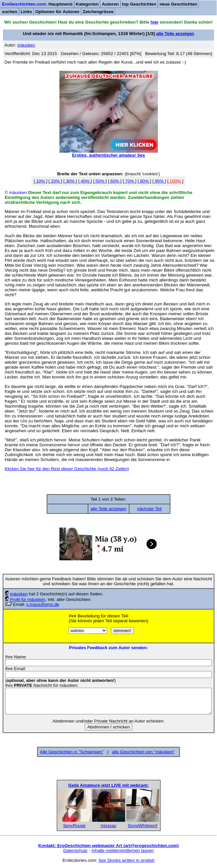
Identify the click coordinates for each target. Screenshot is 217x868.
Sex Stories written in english (127, 860)
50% (100, 181)
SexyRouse (74, 826)
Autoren (110, 4)
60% (115, 181)
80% (144, 181)
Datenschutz (76, 850)
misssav (108, 826)
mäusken (19, 594)
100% (175, 181)
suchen (10, 12)
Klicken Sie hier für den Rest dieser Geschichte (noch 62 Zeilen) (67, 469)
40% (85, 181)
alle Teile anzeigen (175, 34)
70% (130, 181)
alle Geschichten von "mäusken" (143, 752)
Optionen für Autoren (57, 12)
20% (55, 181)
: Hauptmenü (37, 4)
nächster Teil (150, 509)
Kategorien (87, 4)
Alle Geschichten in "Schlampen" (72, 752)
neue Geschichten (178, 4)
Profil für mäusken (27, 599)
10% (40, 181)
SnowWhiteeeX (143, 826)
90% (159, 181)
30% (70, 181)
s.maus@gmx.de (43, 604)
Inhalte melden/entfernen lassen (123, 850)
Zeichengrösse (98, 12)
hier (155, 22)
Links (26, 12)
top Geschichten (139, 4)
